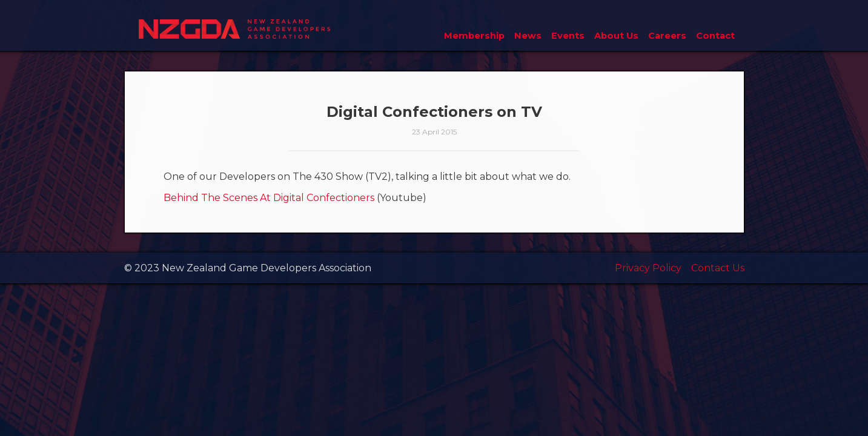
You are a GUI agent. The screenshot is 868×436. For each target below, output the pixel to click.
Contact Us (718, 268)
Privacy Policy (648, 268)
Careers (667, 36)
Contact (715, 36)
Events (568, 36)
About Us (616, 36)
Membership (474, 36)
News (528, 36)
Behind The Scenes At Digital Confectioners (269, 198)
